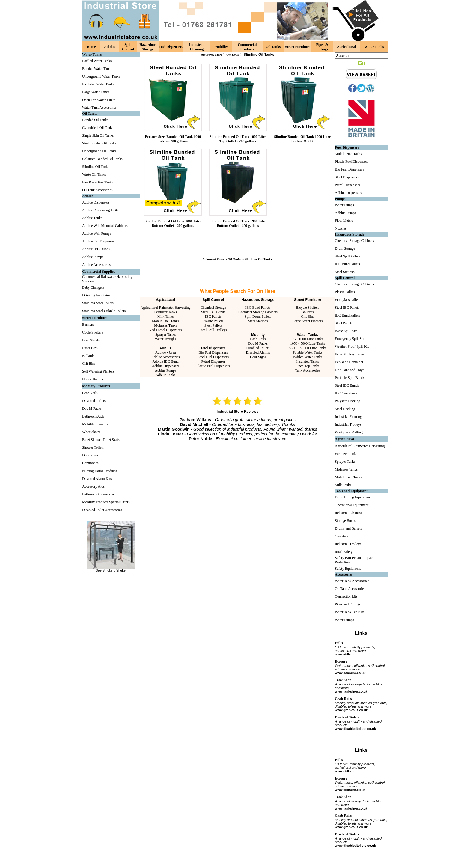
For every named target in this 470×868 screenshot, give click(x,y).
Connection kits (346, 596)
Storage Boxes (345, 521)
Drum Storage (345, 248)
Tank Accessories (307, 370)
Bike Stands (91, 340)
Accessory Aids (93, 486)
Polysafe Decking (348, 401)
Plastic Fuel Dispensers (213, 366)
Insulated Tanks (307, 361)
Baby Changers (93, 287)
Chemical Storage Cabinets (258, 312)
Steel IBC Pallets (347, 308)
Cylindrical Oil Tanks (98, 128)
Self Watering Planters (98, 371)
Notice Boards (92, 379)
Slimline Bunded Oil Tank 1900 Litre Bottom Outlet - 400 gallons (238, 223)
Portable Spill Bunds (350, 378)
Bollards (88, 356)
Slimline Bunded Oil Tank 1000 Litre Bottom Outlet (302, 139)
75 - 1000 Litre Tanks (308, 339)
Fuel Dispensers (171, 47)
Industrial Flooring (348, 417)
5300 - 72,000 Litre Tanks (308, 348)
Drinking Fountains (96, 295)
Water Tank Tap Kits (350, 612)
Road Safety (344, 552)
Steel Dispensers (347, 177)
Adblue (110, 47)
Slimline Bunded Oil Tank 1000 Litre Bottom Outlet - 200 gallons (173, 223)
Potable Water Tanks (308, 352)
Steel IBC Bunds (213, 312)
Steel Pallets (213, 325)
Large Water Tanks (96, 92)
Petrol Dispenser (213, 361)
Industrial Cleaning (197, 47)
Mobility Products (96, 386)
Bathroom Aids (93, 416)
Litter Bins (90, 348)
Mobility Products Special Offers (106, 502)
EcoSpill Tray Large (349, 354)
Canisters (342, 536)
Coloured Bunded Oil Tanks (102, 159)
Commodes (90, 463)
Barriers (88, 325)
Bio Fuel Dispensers (213, 352)
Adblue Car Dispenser (98, 241)
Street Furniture (298, 47)
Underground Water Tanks (101, 76)
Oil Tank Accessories (97, 190)
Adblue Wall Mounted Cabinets (105, 226)
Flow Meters (344, 221)
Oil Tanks (273, 47)
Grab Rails (90, 393)
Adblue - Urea (166, 352)
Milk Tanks (166, 317)
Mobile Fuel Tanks (165, 321)
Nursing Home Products (100, 471)
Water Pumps (344, 205)
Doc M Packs (92, 409)
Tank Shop (343, 680)
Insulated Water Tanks (98, 84)
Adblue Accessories (96, 265)
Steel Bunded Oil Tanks (99, 143)
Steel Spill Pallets (348, 256)
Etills (339, 643)
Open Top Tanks (308, 366)
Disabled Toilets (94, 401)
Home (91, 47)
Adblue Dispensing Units (100, 210)
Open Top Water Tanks (99, 100)
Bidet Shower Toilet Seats (101, 440)
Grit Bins (89, 364)
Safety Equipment (348, 569)
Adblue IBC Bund (166, 361)
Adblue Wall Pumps (97, 233)
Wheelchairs (91, 432)
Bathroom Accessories (98, 494)
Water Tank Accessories (99, 108)
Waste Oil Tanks (94, 174)
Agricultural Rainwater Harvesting (166, 308)
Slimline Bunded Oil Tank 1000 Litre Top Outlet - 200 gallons (238, 139)
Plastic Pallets (213, 321)
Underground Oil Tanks (99, 151)
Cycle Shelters (93, 332)
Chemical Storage (213, 308)
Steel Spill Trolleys (213, 330)
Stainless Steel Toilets (98, 303)
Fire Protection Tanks (98, 182)
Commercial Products (247, 47)
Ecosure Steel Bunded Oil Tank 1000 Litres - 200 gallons (173, 139)
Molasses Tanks (165, 325)
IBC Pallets (213, 317)
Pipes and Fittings (348, 604)
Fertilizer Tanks (166, 312)
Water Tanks (374, 47)
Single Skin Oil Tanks (98, 135)
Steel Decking (345, 409)
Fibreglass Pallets (347, 300)
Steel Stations (258, 321)
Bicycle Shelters (308, 308)
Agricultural (347, 47)
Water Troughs (166, 339)
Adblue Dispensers (96, 202)
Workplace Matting (349, 432)
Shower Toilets (93, 447)
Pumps (340, 199)
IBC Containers (346, 393)
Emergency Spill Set (350, 339)
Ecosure (341, 661)
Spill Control (128, 47)
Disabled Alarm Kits (97, 479)
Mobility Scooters (95, 424)
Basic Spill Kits (346, 331)
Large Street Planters (308, 321)
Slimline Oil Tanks (96, 167)
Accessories (344, 575)
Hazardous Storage (148, 47)
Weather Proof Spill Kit (352, 346)
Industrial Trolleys (348, 424)
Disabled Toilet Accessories (102, 510)
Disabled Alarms (258, 352)
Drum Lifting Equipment (353, 497)
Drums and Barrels (348, 528)
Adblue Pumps (93, 257)
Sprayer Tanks (166, 334)
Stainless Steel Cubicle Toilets (104, 311)
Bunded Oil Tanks (95, 120)
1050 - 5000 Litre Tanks (308, 343)
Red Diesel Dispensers (166, 330)
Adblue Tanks (92, 218)
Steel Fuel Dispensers (213, 357)
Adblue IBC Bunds (96, 249)
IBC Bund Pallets (258, 308)
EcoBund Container (349, 362)
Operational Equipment (352, 505)
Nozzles (341, 228)
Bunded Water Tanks (97, 69)
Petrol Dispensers (347, 185)
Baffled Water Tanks (97, 61)
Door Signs (90, 455)
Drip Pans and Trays (350, 370)
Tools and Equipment (351, 491)
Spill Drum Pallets (258, 317)
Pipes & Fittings (322, 47)
